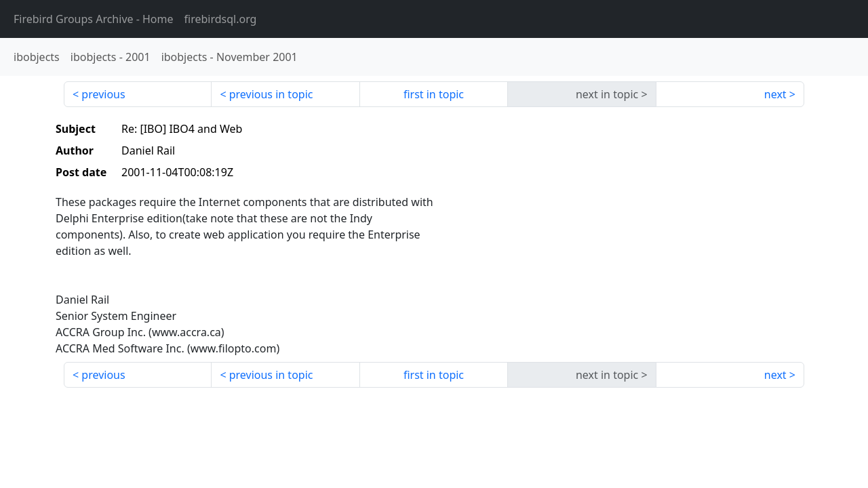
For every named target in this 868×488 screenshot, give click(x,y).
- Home (94, 19)
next (775, 94)
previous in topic (271, 94)
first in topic (434, 94)
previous (103, 94)
